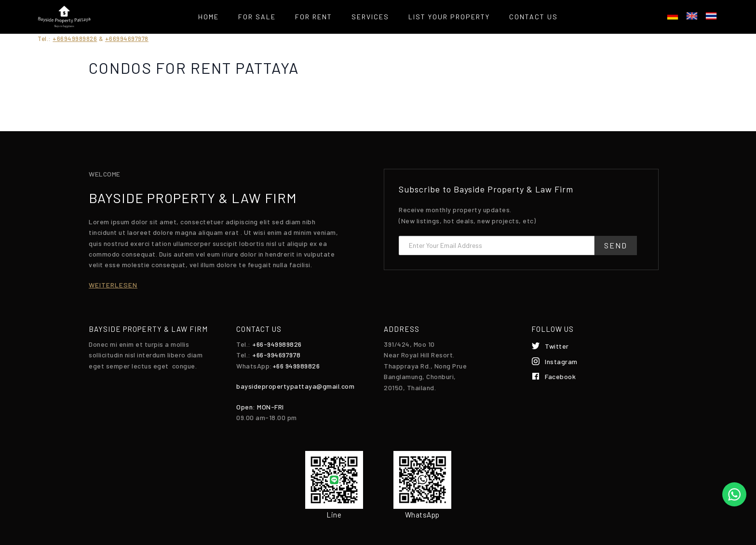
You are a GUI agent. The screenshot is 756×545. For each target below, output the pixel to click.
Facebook (560, 376)
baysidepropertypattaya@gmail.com (295, 386)
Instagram (561, 361)
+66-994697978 (277, 355)
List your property (449, 17)
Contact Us (533, 17)
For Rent (314, 17)
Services (370, 17)
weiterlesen (113, 285)
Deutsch (673, 16)
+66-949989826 (277, 344)
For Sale (257, 17)
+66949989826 (75, 39)
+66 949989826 (296, 366)
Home (209, 17)
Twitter (557, 346)
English (692, 16)
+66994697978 (127, 39)
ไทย (711, 16)
